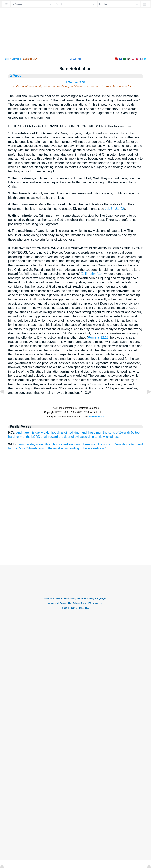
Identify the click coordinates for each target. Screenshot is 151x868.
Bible (7, 59)
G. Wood (16, 76)
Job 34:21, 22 (115, 209)
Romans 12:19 (98, 337)
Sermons (16, 59)
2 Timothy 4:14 (92, 274)
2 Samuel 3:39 (75, 82)
